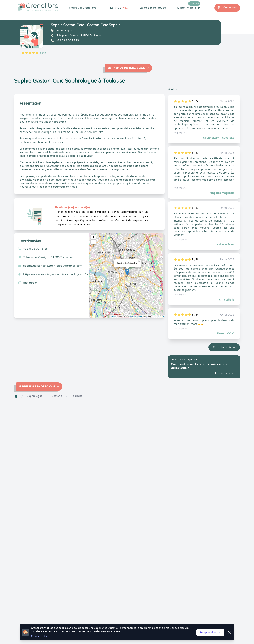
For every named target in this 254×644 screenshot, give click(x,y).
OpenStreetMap (136, 316)
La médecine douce (153, 8)
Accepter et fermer (210, 632)
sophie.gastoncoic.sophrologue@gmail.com (53, 266)
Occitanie (57, 396)
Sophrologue (35, 396)
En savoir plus (39, 636)
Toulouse (77, 396)
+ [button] (94, 237)
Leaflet (114, 316)
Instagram (30, 283)
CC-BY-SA (159, 316)
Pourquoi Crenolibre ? (84, 8)
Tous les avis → (224, 347)
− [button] (94, 242)
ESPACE (119, 8)
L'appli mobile (189, 8)
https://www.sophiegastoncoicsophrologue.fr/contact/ (60, 274)
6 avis (43, 53)
